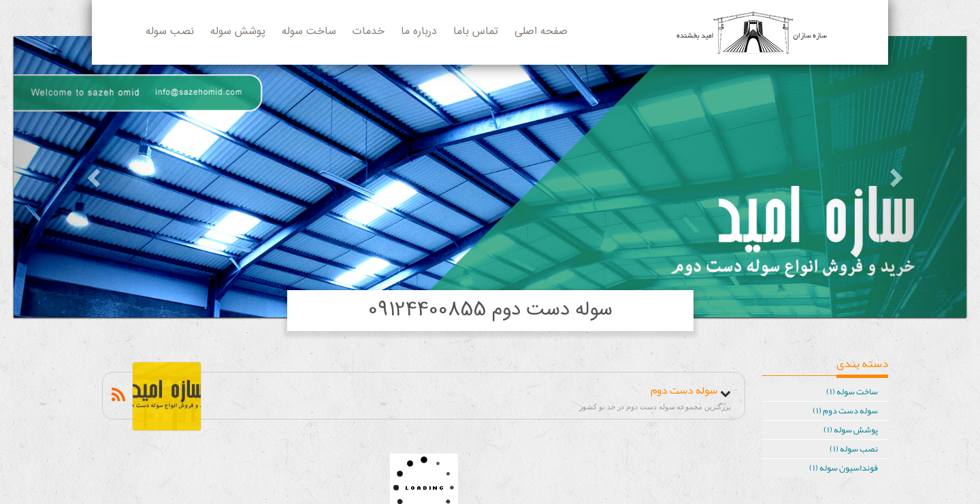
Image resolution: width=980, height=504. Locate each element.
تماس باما (476, 32)
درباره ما (419, 32)
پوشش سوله (238, 32)
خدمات (369, 32)
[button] (85, 177)
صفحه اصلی (541, 32)
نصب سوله (170, 32)
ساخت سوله (309, 32)
